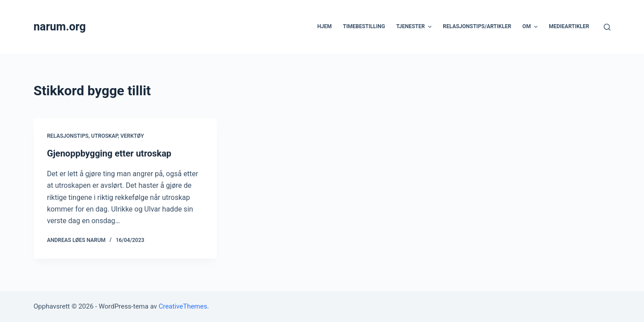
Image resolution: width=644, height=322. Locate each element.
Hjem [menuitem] (324, 26)
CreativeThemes (183, 306)
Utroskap (105, 136)
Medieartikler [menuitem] (569, 26)
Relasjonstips (68, 136)
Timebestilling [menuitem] (364, 26)
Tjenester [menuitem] (415, 27)
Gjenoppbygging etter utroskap (109, 153)
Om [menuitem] (531, 27)
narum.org (60, 27)
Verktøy (132, 136)
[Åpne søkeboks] (607, 27)
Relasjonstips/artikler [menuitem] (477, 26)
